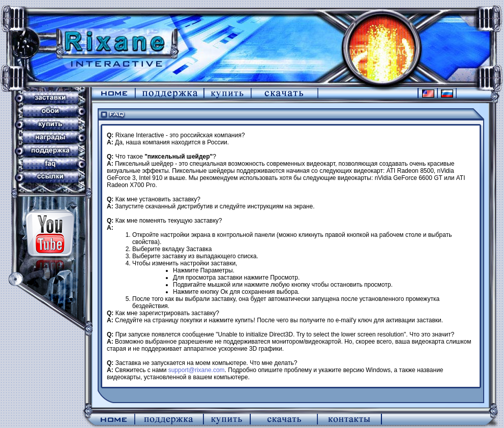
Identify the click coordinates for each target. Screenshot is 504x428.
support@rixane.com (197, 370)
